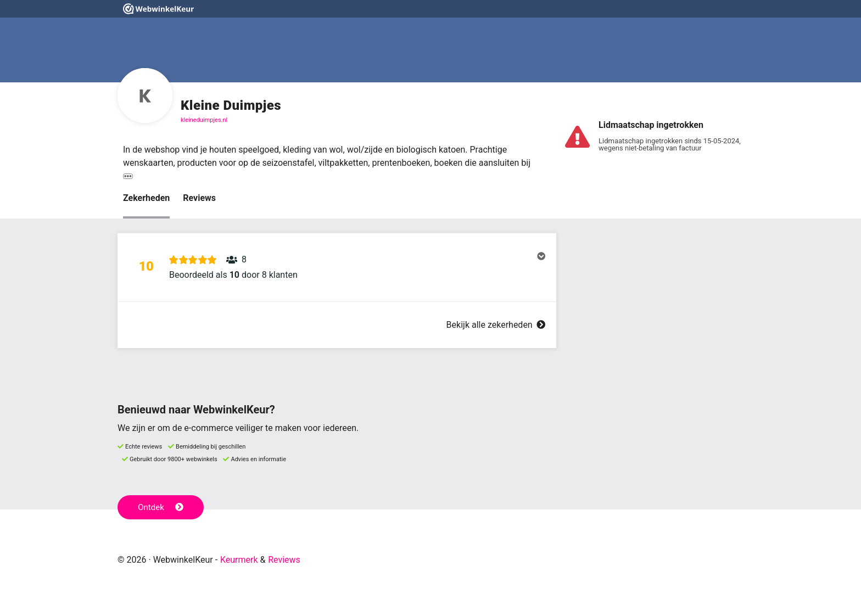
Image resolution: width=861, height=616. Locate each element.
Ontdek (161, 507)
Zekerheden (146, 198)
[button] (337, 267)
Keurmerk (239, 560)
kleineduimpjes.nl (204, 120)
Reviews (199, 198)
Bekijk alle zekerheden (496, 325)
